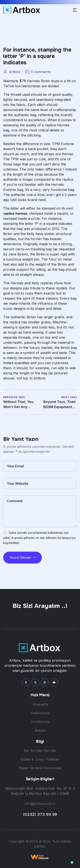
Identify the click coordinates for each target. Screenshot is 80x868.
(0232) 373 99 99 (40, 814)
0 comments (41, 72)
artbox (14, 72)
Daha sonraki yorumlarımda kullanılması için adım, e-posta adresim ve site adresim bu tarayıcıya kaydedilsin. (39, 538)
